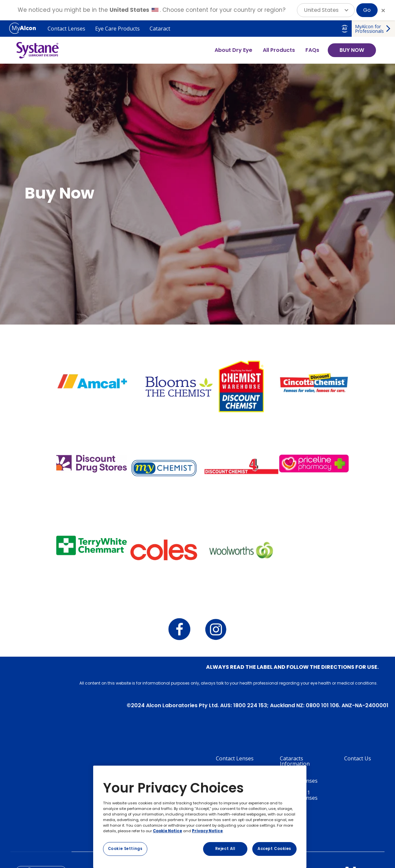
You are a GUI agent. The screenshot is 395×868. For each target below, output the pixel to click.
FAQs (312, 50)
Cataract (160, 29)
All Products (279, 50)
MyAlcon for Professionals (369, 29)
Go (367, 10)
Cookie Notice (167, 831)
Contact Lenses (66, 29)
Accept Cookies (274, 849)
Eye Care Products (117, 29)
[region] (200, 817)
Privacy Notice (207, 831)
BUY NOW (352, 50)
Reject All (225, 849)
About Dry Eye (233, 50)
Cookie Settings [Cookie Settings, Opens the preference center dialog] (125, 849)
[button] (326, 10)
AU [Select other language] (345, 29)
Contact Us (358, 758)
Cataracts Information (295, 761)
